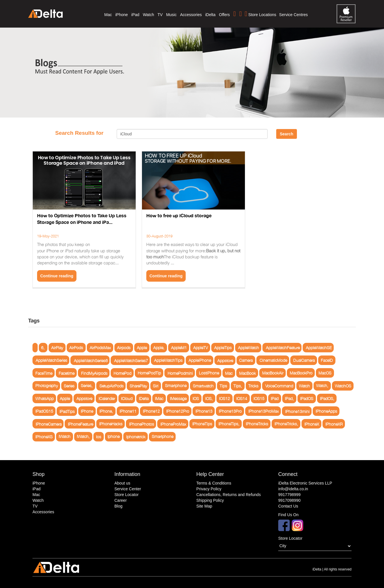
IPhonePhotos (142, 424)
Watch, (322, 386)
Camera (246, 360)
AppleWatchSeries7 (131, 360)
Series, (87, 386)
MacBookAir (273, 373)
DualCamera (304, 360)
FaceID (327, 360)
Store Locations (260, 14)
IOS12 (224, 398)
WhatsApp (45, 398)
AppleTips (223, 348)
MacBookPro (301, 373)
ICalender (107, 398)
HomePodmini (180, 373)
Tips (223, 386)
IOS (196, 398)
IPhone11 (128, 411)
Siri (156, 386)
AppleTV (200, 348)
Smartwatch (203, 386)
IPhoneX (312, 424)
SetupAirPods (112, 386)
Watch (148, 15)
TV (160, 15)
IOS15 (259, 398)
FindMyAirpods (94, 373)
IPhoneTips (202, 424)
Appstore (225, 360)
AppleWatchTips (168, 360)
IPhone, (106, 411)
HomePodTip (149, 373)
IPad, (289, 398)
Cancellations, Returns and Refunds (229, 495)
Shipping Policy (210, 500)
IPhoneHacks (111, 424)
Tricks (253, 386)
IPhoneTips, (229, 424)
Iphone (114, 437)
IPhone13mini (297, 411)
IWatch (65, 437)
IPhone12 (151, 411)
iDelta (210, 15)
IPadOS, (327, 398)
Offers (224, 15)
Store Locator (126, 495)
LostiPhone (209, 373)
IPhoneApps (326, 411)
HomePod (122, 373)
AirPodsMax (100, 348)
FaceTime (44, 373)
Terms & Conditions (214, 483)
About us (122, 483)
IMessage (178, 398)
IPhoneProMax (173, 424)
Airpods (124, 348)
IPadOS (307, 398)
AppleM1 (179, 348)
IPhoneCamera (49, 424)
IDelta (144, 398)
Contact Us (288, 506)
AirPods (76, 348)
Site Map (204, 506)
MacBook (247, 373)
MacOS (325, 373)
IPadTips (67, 411)
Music (171, 15)
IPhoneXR (334, 424)
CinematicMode (273, 360)
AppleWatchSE (319, 348)
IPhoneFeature (80, 424)
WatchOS (343, 386)
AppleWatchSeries (51, 360)
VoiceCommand (279, 386)
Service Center (128, 489)
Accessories (191, 15)
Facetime (67, 373)
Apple (142, 348)
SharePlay (138, 386)
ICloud (127, 398)
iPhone (122, 15)
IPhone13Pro (230, 411)
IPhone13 (204, 411)
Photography (47, 386)
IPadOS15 (44, 411)
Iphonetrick (136, 437)
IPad (275, 398)
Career (121, 500)
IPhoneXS (44, 437)
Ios (99, 437)
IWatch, (83, 437)
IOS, (209, 398)
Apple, (159, 348)
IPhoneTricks (257, 424)
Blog (118, 506)
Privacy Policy (209, 489)
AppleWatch (248, 348)
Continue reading (57, 276)
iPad (135, 15)
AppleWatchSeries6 (91, 360)
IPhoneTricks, (286, 424)
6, (43, 348)
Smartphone (176, 386)
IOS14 (242, 398)
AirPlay (57, 348)
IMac (159, 398)
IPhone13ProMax (264, 411)
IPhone (87, 411)
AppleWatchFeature (283, 348)
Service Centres (293, 15)
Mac (108, 15)
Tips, (238, 386)
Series (69, 386)
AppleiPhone (200, 360)
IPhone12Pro (178, 411)
